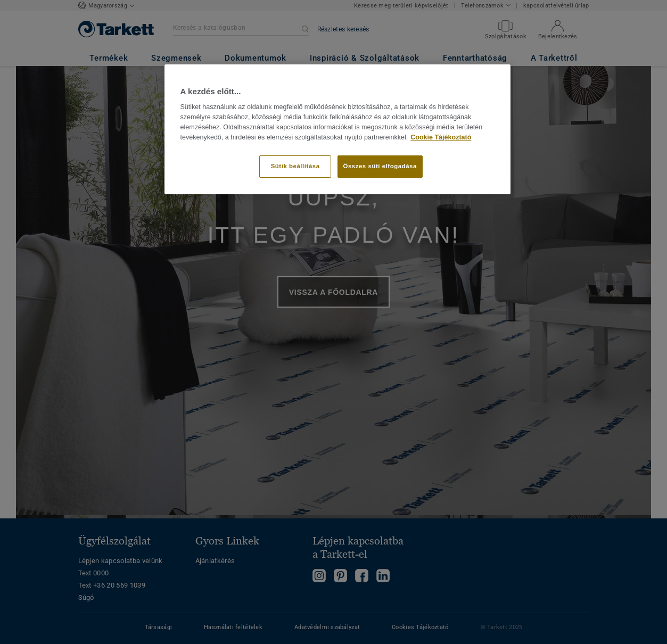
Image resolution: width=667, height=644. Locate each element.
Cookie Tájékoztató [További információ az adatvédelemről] (441, 137)
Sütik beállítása (295, 166)
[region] (337, 129)
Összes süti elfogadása (380, 166)
